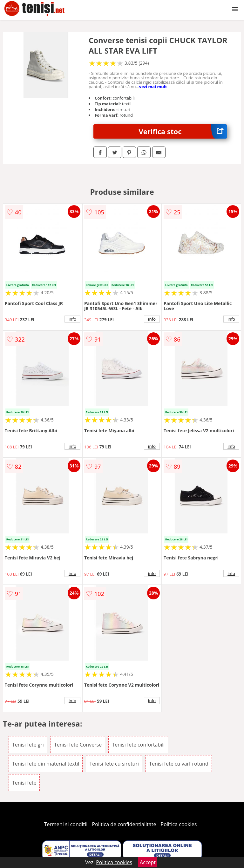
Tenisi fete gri (28, 745)
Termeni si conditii (66, 824)
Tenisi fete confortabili (138, 745)
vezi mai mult (153, 87)
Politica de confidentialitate (124, 824)
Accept (148, 862)
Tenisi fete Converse (78, 745)
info (72, 319)
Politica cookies (179, 824)
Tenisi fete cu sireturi (114, 764)
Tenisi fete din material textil (46, 764)
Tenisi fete (24, 783)
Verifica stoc (183, 131)
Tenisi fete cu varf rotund (179, 764)
